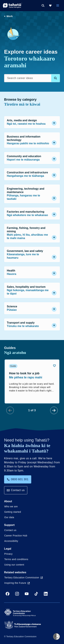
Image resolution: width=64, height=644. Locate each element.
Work (10, 16)
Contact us (16, 490)
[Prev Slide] (10, 410)
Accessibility (11, 541)
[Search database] (55, 78)
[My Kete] (50, 6)
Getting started (13, 512)
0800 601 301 (18, 479)
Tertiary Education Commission (23, 578)
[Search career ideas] (32, 78)
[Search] (43, 6)
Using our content (14, 565)
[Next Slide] (54, 410)
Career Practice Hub (16, 536)
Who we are (11, 506)
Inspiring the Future (17, 583)
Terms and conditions (16, 559)
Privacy (8, 554)
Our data (9, 517)
